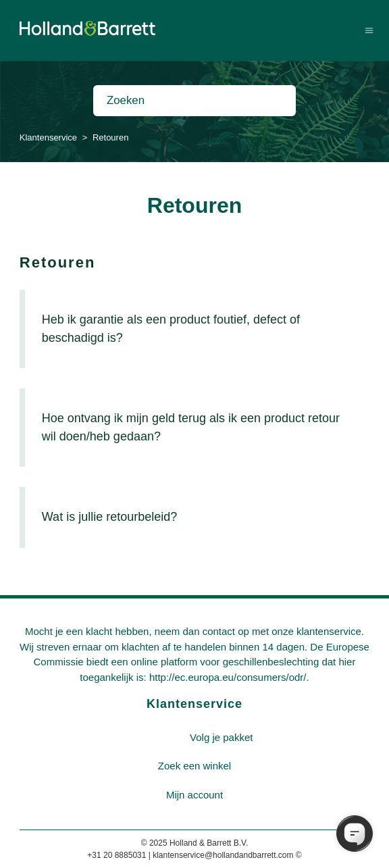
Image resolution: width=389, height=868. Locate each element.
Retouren (58, 262)
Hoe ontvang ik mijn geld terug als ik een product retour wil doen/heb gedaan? (191, 427)
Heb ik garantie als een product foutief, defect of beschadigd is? (171, 329)
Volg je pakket (221, 737)
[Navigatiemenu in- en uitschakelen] (369, 30)
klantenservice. (330, 631)
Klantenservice (48, 137)
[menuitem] (222, 738)
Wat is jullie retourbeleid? (109, 517)
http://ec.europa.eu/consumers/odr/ (228, 677)
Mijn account (194, 795)
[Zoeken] (194, 101)
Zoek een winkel (194, 766)
